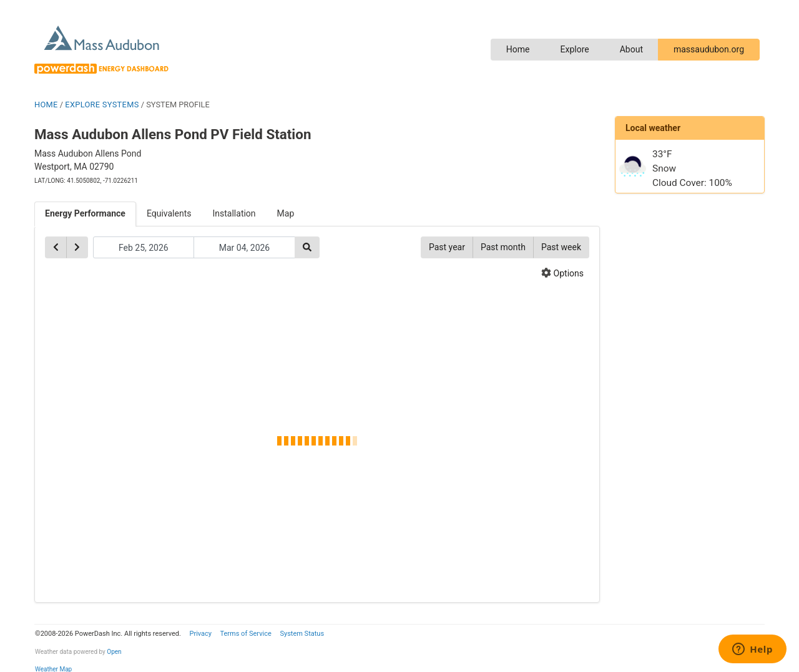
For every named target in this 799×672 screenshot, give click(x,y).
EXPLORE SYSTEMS (102, 105)
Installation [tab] (234, 213)
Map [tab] (286, 213)
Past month (503, 247)
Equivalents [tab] (169, 213)
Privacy (200, 634)
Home (518, 49)
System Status (302, 634)
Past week (561, 247)
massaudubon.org (709, 49)
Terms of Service (245, 634)
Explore (574, 49)
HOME (46, 105)
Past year (447, 247)
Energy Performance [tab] (85, 213)
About (631, 49)
